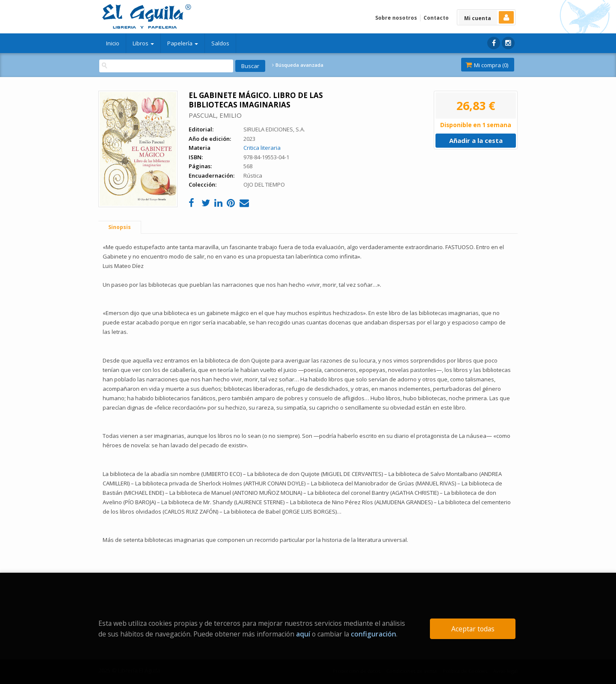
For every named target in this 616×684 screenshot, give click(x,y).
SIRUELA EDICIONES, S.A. (274, 129)
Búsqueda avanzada (298, 65)
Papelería (183, 43)
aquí (303, 634)
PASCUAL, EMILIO (215, 115)
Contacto (436, 18)
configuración (373, 634)
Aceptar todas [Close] (473, 629)
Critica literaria (262, 148)
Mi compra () (487, 65)
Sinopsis (120, 227)
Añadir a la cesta (476, 140)
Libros (143, 43)
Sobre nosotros (396, 18)
